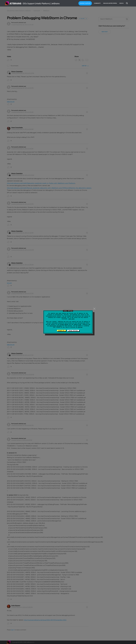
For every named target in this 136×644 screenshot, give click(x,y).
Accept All (61, 331)
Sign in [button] (121, 3)
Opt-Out (80, 327)
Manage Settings (73, 331)
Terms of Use (77, 324)
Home (13, 3)
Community (97, 3)
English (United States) (110, 3)
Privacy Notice (64, 324)
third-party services (56, 326)
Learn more (71, 319)
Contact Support (85, 3)
